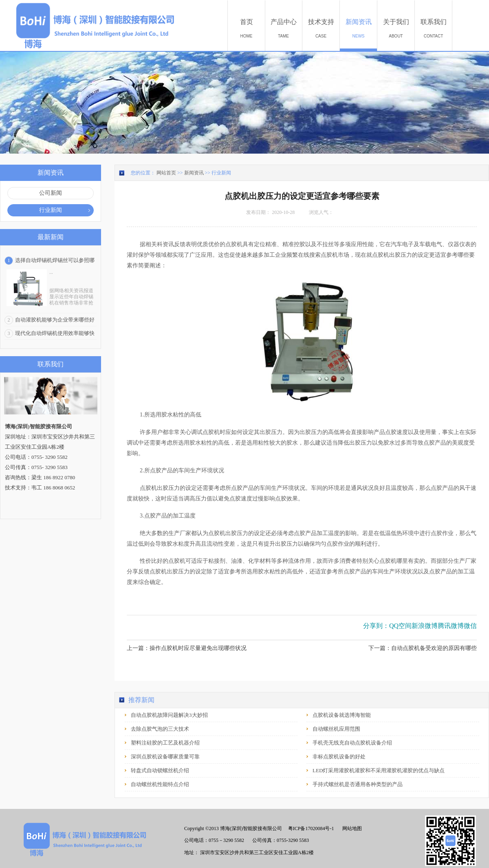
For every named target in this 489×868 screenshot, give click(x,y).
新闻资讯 (194, 173)
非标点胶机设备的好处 (339, 757)
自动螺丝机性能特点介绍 (160, 784)
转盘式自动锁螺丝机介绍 (160, 770)
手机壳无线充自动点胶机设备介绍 (352, 743)
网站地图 (351, 828)
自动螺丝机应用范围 (336, 729)
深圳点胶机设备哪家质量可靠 (165, 757)
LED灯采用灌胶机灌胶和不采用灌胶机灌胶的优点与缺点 (379, 770)
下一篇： (423, 648)
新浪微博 (425, 626)
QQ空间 (400, 626)
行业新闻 (221, 173)
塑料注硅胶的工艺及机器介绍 (165, 743)
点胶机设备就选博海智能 (342, 715)
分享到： (376, 626)
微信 (470, 626)
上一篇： (187, 648)
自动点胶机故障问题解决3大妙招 (169, 715)
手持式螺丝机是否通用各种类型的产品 (358, 784)
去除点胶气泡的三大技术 (160, 729)
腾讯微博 (451, 626)
